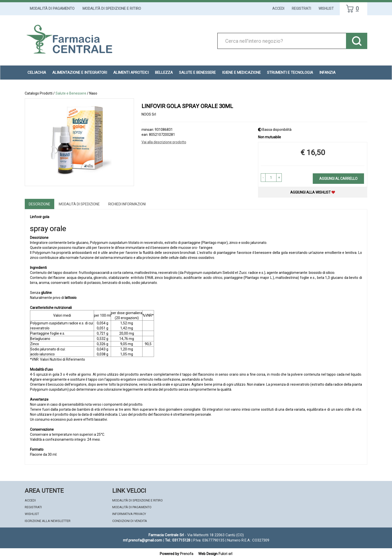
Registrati (301, 9)
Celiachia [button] (37, 73)
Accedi (278, 9)
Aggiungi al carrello (338, 179)
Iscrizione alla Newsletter (48, 521)
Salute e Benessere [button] (197, 73)
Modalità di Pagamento (52, 9)
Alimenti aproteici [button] (131, 73)
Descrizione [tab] (39, 204)
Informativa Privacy (129, 514)
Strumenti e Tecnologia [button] (290, 73)
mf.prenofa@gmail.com (142, 540)
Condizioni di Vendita (130, 521)
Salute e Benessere (71, 93)
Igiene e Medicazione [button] (241, 73)
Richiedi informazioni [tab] (127, 204)
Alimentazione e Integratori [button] (80, 73)
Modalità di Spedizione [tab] (79, 204)
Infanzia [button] (327, 73)
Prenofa (187, 554)
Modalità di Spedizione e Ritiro (112, 9)
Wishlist (326, 9)
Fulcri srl (225, 554)
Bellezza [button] (164, 73)
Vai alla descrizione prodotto (164, 142)
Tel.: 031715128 (178, 540)
